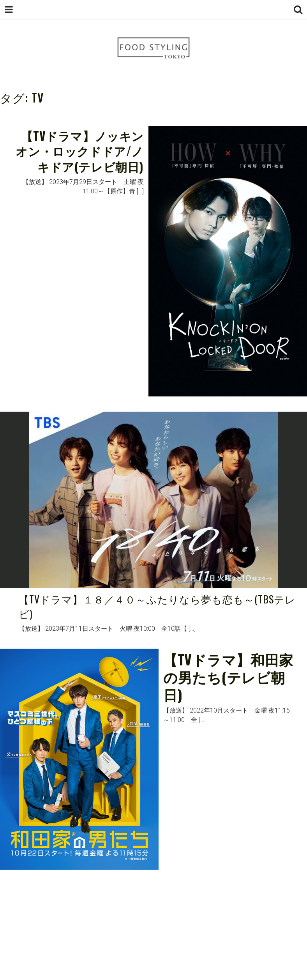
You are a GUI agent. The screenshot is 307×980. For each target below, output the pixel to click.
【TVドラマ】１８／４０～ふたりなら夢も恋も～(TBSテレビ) (157, 606)
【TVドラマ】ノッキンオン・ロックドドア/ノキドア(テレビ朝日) (80, 151)
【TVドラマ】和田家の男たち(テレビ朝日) (228, 677)
